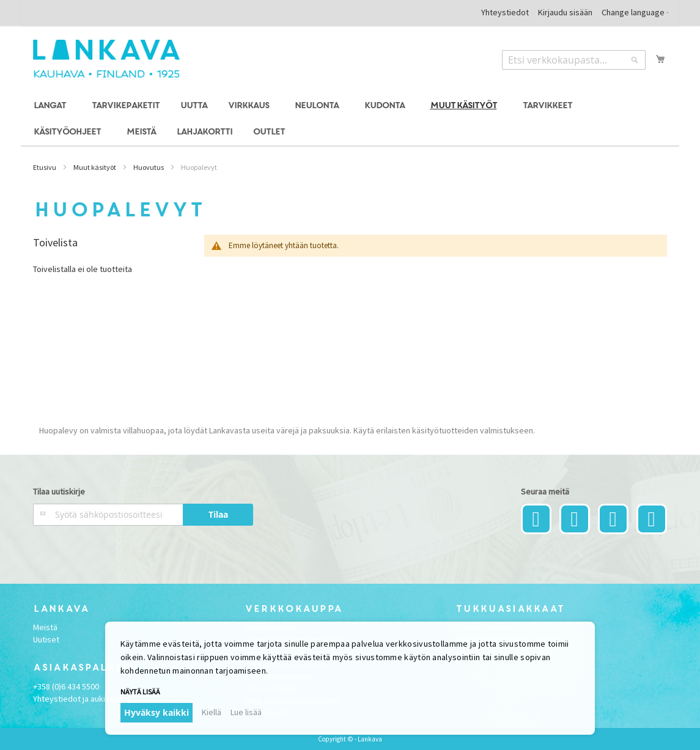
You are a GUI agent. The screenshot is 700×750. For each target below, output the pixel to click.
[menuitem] (52, 106)
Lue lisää (246, 712)
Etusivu (45, 167)
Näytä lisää (140, 692)
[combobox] (574, 60)
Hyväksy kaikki (157, 712)
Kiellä (212, 712)
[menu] (350, 119)
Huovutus (149, 167)
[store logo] (106, 59)
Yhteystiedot (505, 12)
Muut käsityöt (95, 167)
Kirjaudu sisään (565, 12)
